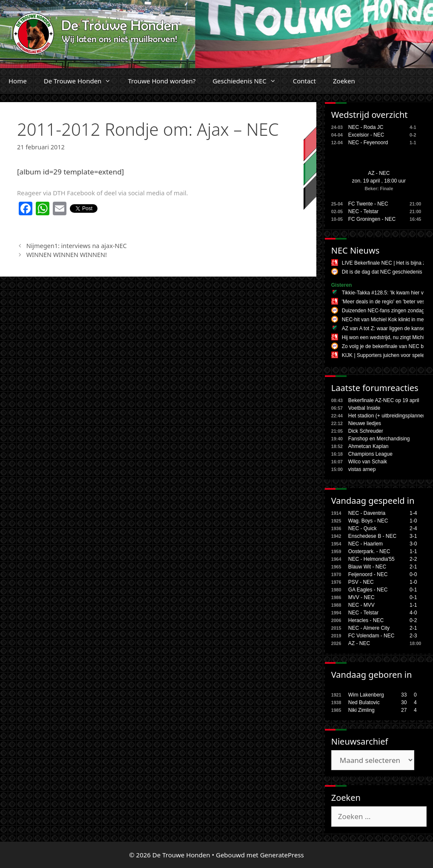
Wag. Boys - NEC (368, 521)
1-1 (413, 551)
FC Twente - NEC (368, 204)
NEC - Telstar (363, 211)
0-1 (413, 590)
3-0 (413, 544)
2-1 (413, 567)
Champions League (370, 454)
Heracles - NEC (366, 620)
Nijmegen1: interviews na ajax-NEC (77, 246)
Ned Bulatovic (364, 702)
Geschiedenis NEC (248, 81)
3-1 (413, 536)
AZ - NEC (379, 173)
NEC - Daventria (367, 513)
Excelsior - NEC (366, 135)
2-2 (413, 559)
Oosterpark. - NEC (369, 551)
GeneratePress (282, 855)
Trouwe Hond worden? (162, 81)
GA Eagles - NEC (368, 590)
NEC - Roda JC (366, 127)
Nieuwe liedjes (365, 423)
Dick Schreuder (366, 431)
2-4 (413, 528)
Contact (304, 81)
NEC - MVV (361, 605)
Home (18, 81)
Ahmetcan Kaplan (368, 446)
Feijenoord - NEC (368, 574)
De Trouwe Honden (82, 81)
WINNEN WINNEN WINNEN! (67, 255)
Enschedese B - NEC (372, 536)
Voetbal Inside (364, 408)
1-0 (413, 521)
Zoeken (344, 81)
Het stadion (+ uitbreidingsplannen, (388, 416)
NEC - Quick (363, 528)
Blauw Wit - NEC (367, 567)
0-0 (413, 574)
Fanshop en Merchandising (379, 439)
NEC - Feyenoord (368, 143)
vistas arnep (362, 469)
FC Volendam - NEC (371, 636)
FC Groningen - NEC (372, 219)
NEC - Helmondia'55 (371, 559)
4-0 (413, 613)
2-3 (413, 636)
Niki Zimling (361, 710)
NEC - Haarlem (366, 544)
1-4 (413, 513)
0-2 (413, 620)
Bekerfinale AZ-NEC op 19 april (384, 400)
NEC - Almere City (369, 628)
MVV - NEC (361, 597)
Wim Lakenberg (366, 695)
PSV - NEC (361, 582)
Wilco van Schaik (368, 462)
